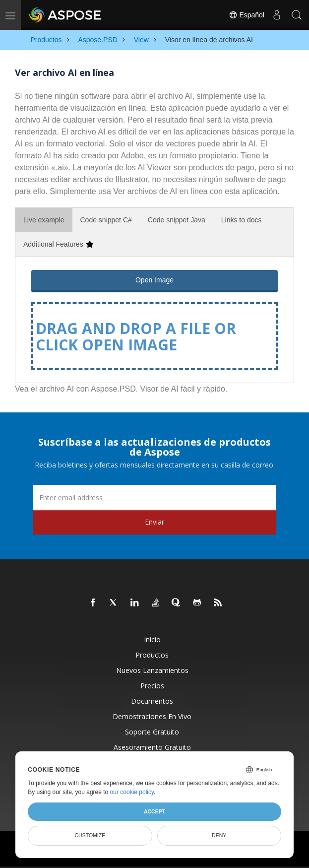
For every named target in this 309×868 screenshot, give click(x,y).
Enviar (154, 522)
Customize (90, 835)
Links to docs (242, 220)
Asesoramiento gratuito (152, 747)
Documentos (152, 701)
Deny (219, 835)
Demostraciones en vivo (152, 716)
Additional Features (58, 244)
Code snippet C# (106, 220)
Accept (154, 811)
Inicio (152, 639)
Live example (44, 220)
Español (247, 15)
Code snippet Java (177, 220)
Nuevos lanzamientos (152, 670)
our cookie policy (132, 792)
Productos (152, 655)
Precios (152, 686)
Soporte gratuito (152, 732)
